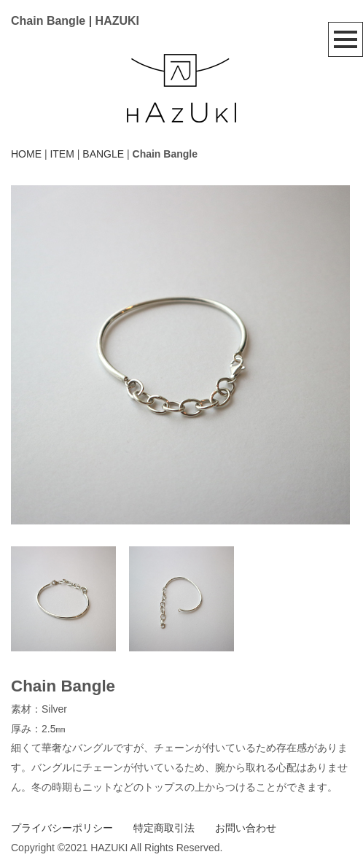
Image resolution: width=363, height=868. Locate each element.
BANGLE (103, 154)
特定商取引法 (164, 828)
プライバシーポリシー (62, 828)
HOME (26, 154)
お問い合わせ (246, 828)
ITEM (62, 154)
